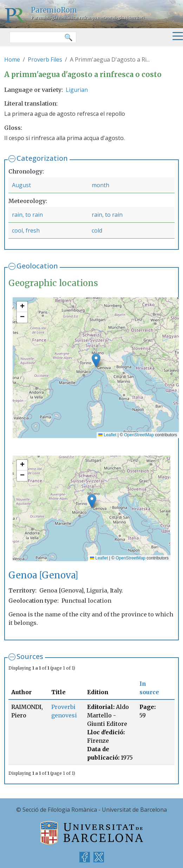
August (21, 185)
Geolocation (37, 266)
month (100, 185)
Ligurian (77, 90)
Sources (30, 656)
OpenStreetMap (139, 435)
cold (97, 230)
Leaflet (107, 435)
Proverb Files (45, 59)
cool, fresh (26, 230)
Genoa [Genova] (43, 575)
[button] (96, 360)
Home (12, 59)
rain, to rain (27, 215)
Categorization (42, 158)
